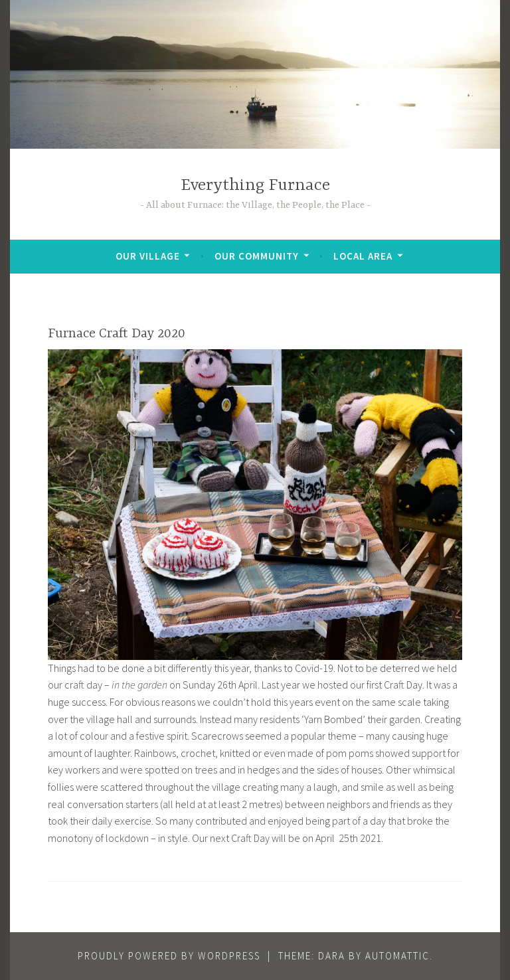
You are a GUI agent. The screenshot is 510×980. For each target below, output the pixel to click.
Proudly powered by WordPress (169, 956)
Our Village (148, 256)
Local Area (363, 256)
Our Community (257, 256)
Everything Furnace (255, 186)
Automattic (397, 956)
